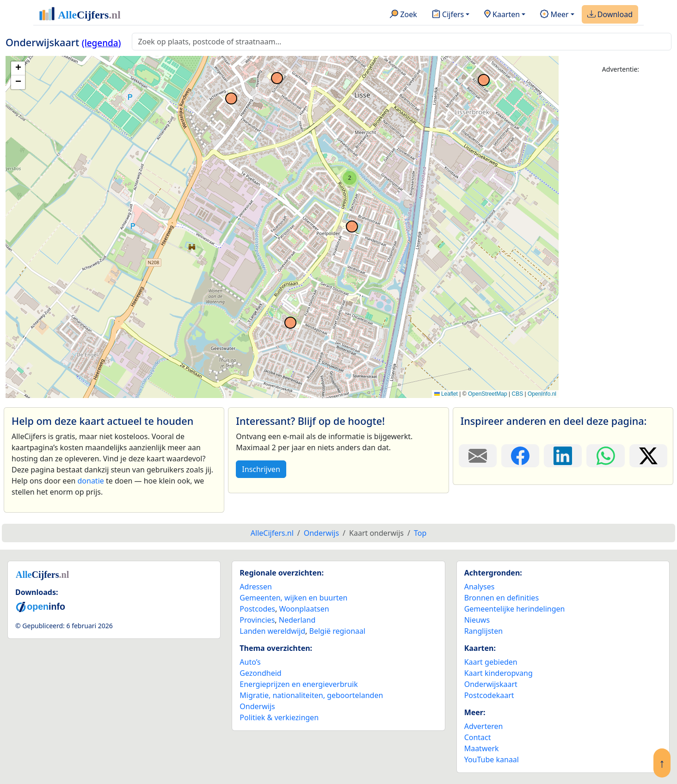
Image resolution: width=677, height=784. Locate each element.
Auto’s (250, 662)
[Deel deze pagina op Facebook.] (520, 456)
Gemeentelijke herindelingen (515, 609)
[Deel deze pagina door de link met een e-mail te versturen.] (478, 456)
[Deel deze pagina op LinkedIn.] (563, 456)
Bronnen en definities (502, 598)
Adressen (256, 587)
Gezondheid (260, 673)
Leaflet (446, 394)
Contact (478, 737)
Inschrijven (261, 469)
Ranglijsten (483, 631)
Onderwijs (257, 706)
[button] (350, 178)
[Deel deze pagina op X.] (648, 456)
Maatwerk (482, 748)
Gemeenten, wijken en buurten (293, 598)
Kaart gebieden (491, 662)
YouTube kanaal (492, 759)
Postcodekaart (489, 695)
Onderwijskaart (491, 684)
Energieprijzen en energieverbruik (298, 684)
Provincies (257, 620)
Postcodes (257, 609)
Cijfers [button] (448, 15)
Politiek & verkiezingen (279, 717)
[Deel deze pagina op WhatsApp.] (605, 456)
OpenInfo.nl (542, 394)
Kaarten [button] (502, 15)
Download (610, 15)
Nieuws (477, 620)
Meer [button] (554, 15)
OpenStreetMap (488, 394)
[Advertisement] (621, 220)
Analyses (480, 587)
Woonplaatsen (304, 609)
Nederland (297, 620)
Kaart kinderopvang (499, 673)
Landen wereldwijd (272, 631)
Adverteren (484, 726)
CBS (517, 394)
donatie (90, 481)
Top (420, 533)
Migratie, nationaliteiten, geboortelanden (311, 695)
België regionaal (338, 631)
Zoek (403, 15)
